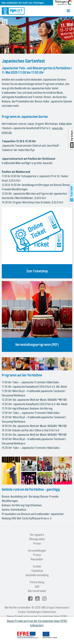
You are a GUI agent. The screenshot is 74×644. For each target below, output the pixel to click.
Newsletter (37, 559)
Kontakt (37, 567)
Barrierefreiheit (37, 591)
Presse (37, 555)
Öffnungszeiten (37, 539)
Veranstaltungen (37, 551)
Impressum (62, 608)
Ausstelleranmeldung (37, 575)
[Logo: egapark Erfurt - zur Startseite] (13, 11)
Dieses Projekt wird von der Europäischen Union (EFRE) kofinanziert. (37, 623)
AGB (37, 587)
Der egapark (37, 535)
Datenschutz (49, 612)
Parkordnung (37, 582)
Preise (37, 544)
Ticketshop (37, 571)
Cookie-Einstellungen (30, 612)
